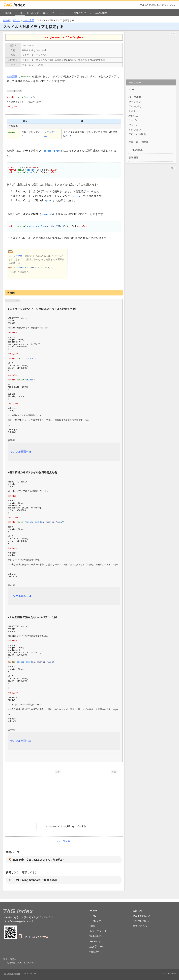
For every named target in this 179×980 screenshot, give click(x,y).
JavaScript (101, 13)
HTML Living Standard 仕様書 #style (35, 880)
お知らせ (138, 911)
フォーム (133, 125)
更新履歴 (133, 158)
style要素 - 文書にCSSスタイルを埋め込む (38, 860)
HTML (20, 13)
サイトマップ (30, 974)
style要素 (12, 76)
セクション (135, 102)
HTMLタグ (33, 13)
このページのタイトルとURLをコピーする (64, 826)
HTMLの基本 (136, 150)
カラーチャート (61, 13)
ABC (144, 142)
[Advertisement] (36, 794)
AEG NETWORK (26, 963)
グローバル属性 (137, 134)
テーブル (133, 120)
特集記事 (94, 952)
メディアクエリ (17, 256)
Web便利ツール (82, 13)
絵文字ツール (97, 946)
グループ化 (135, 106)
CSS (46, 13)
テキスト (133, 111)
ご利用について (141, 921)
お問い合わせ (140, 926)
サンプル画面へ (19, 452)
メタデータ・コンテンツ (35, 55)
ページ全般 (28, 20)
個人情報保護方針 (12, 974)
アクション (135, 130)
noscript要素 (96, 60)
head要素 (68, 60)
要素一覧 (133, 142)
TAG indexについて (143, 916)
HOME (9, 13)
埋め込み (133, 116)
